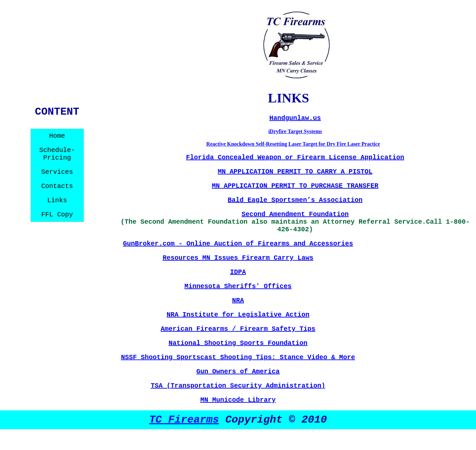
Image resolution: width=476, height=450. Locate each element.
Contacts (57, 186)
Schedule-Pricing (57, 154)
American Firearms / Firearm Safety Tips (238, 329)
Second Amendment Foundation (295, 214)
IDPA (238, 272)
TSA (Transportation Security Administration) (238, 386)
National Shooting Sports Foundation (238, 343)
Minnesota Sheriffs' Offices (238, 286)
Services (57, 172)
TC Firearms (184, 420)
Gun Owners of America (238, 372)
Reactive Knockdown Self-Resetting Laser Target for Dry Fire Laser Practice (293, 144)
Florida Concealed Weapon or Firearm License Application (295, 157)
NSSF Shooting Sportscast (171, 357)
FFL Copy (57, 215)
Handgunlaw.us (295, 118)
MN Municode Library (238, 400)
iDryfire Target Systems (295, 131)
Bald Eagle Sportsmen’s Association (295, 200)
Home (57, 136)
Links (57, 200)
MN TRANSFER (295, 186)
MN (295, 172)
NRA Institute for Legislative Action (238, 315)
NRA (238, 300)
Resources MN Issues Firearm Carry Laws (238, 258)
